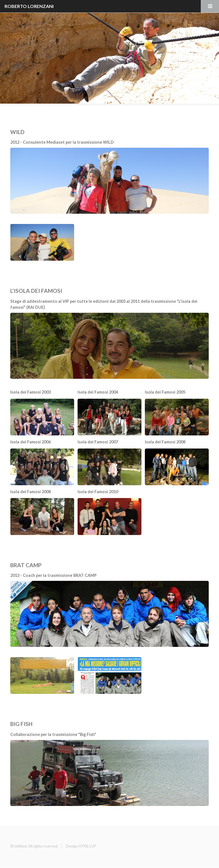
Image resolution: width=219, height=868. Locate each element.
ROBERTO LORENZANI (29, 6)
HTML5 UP (87, 846)
